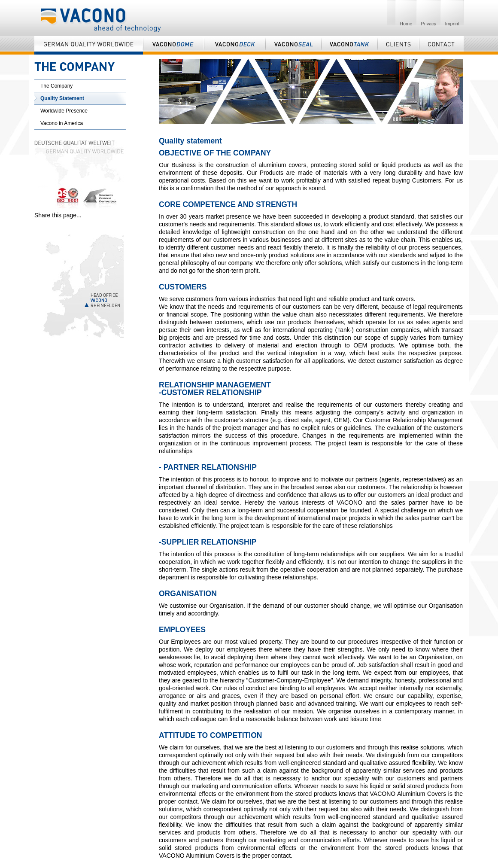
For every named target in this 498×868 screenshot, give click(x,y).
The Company (56, 86)
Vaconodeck (235, 45)
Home (406, 24)
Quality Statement (62, 98)
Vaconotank (349, 45)
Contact (441, 45)
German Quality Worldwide (89, 45)
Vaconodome (173, 45)
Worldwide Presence (64, 111)
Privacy (428, 24)
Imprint (452, 24)
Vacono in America (62, 123)
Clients (398, 45)
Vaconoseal (293, 45)
